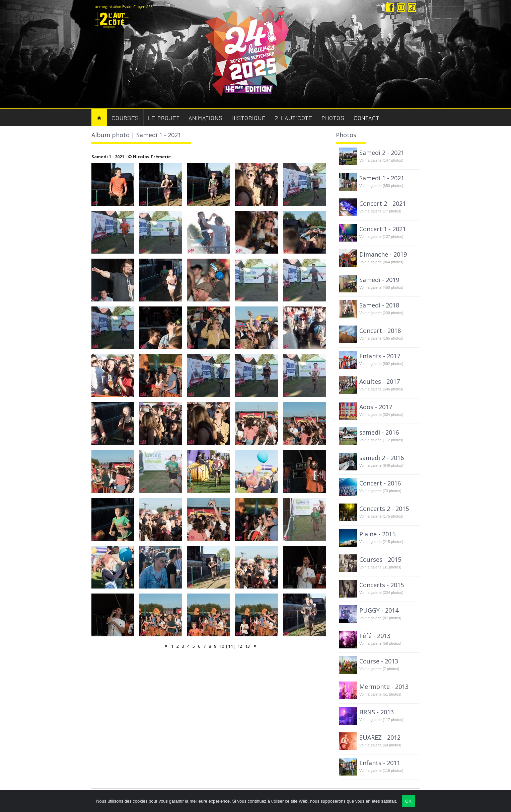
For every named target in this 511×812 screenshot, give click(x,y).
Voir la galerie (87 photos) (380, 618)
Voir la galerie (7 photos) (379, 669)
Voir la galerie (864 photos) (381, 262)
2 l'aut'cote (294, 118)
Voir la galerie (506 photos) (381, 389)
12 (240, 646)
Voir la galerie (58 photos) (380, 643)
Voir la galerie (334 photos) (381, 415)
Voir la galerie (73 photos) (380, 491)
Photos (333, 118)
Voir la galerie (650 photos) (381, 186)
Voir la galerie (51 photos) (380, 694)
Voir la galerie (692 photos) (381, 364)
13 (247, 646)
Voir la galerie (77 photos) (380, 211)
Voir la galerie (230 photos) (381, 313)
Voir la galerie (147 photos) (381, 160)
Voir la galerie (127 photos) (381, 237)
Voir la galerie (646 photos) (381, 465)
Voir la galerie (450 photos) (381, 287)
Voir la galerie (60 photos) (380, 745)
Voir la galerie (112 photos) (381, 440)
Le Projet (164, 118)
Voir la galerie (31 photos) (380, 567)
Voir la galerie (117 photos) (381, 720)
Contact (367, 118)
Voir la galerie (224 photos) (381, 593)
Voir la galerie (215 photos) (381, 542)
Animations (205, 118)
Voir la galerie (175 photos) (381, 516)
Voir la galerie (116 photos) (381, 771)
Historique (248, 118)
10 (222, 646)
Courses (125, 118)
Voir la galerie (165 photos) (381, 338)
